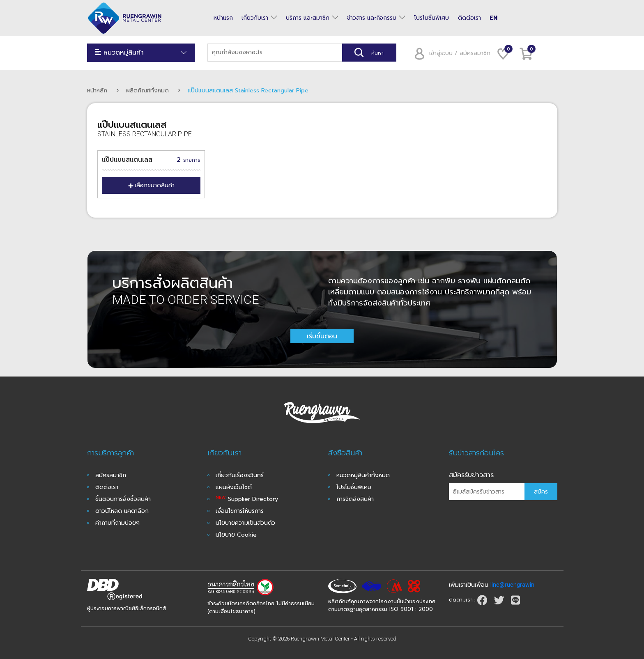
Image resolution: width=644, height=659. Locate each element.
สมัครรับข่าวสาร (471, 475)
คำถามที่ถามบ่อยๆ (117, 523)
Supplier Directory (247, 499)
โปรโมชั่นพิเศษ (432, 18)
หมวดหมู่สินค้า (141, 53)
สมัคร (541, 492)
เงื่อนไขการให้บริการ (240, 511)
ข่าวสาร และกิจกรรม (372, 18)
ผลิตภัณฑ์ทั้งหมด (147, 91)
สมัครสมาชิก (111, 475)
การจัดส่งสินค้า (355, 499)
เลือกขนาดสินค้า (151, 185)
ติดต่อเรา (469, 18)
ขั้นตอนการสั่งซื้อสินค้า (123, 499)
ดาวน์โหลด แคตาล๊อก (122, 511)
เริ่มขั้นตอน (322, 336)
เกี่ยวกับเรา (255, 18)
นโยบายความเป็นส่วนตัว (245, 523)
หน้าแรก (223, 18)
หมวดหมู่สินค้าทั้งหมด (363, 475)
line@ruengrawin (512, 585)
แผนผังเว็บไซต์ (234, 487)
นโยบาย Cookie (236, 535)
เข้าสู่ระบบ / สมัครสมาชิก (450, 53)
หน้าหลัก (97, 91)
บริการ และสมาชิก (308, 18)
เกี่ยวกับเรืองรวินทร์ (240, 475)
